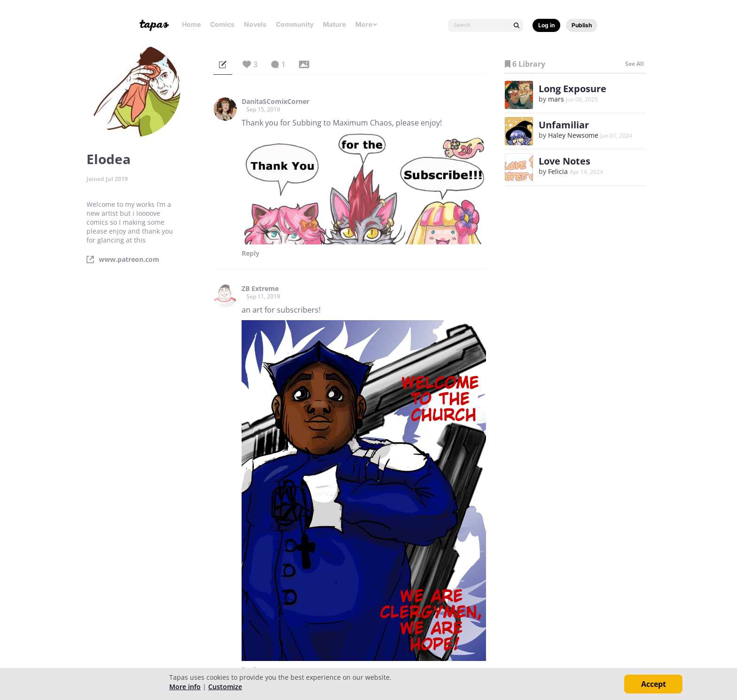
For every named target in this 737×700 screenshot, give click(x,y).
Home (191, 24)
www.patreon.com (129, 260)
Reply (251, 253)
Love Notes (565, 161)
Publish (582, 25)
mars (556, 99)
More (367, 24)
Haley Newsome (573, 135)
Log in (546, 25)
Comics (222, 24)
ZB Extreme (260, 289)
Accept (654, 684)
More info (185, 687)
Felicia (558, 171)
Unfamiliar (564, 125)
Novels (255, 24)
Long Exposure (572, 89)
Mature (334, 24)
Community (295, 24)
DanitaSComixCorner (275, 102)
